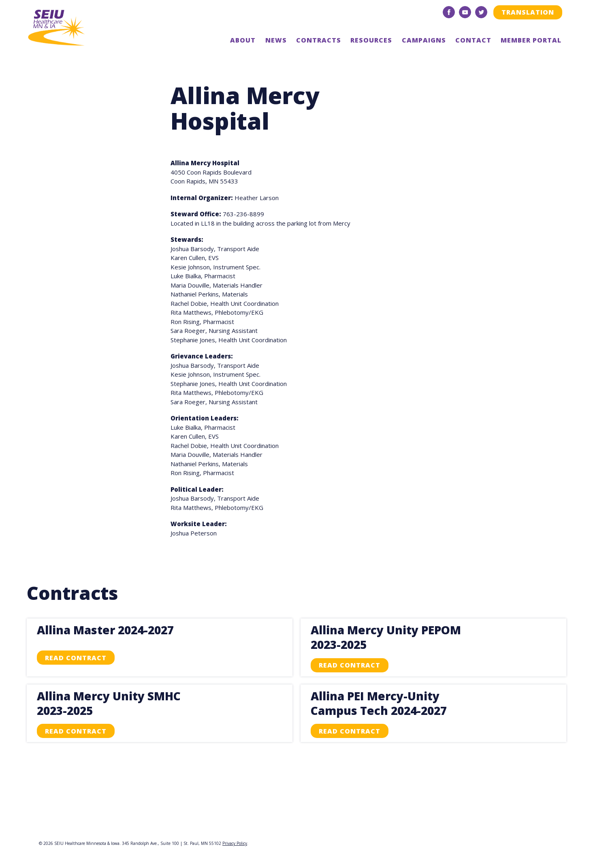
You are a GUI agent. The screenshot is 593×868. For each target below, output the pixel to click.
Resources (371, 40)
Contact (473, 40)
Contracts (319, 40)
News (276, 40)
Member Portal (531, 40)
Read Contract (76, 658)
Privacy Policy (235, 843)
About (243, 40)
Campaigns (424, 40)
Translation (528, 12)
